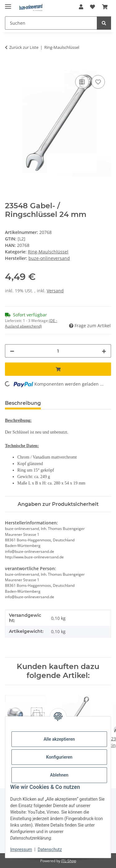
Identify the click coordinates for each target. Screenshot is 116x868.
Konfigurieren (59, 757)
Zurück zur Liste (24, 47)
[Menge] (58, 351)
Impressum (21, 849)
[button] (81, 7)
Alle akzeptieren (59, 739)
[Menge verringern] (12, 351)
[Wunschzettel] (92, 7)
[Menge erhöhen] (104, 351)
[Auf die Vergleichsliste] (82, 82)
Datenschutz (50, 849)
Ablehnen (59, 775)
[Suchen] (51, 23)
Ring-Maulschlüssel (48, 252)
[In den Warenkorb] (10, 67)
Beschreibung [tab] (23, 403)
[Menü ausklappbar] (8, 4)
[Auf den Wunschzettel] (98, 82)
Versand (55, 291)
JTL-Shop (69, 861)
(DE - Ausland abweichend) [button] (31, 323)
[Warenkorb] (105, 7)
